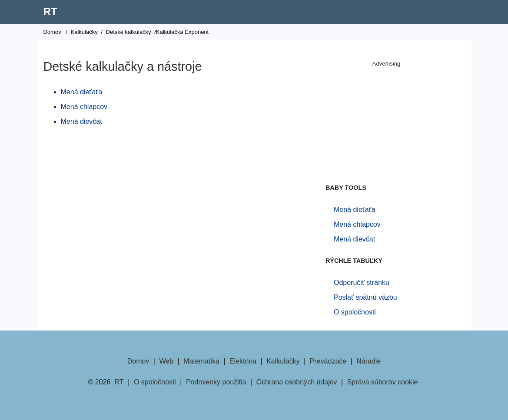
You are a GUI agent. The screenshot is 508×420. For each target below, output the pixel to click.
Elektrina (243, 361)
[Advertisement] (386, 124)
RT (50, 12)
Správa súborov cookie (383, 382)
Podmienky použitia (216, 382)
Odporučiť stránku (362, 283)
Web (166, 361)
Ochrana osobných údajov (297, 382)
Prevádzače (328, 361)
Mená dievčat (81, 121)
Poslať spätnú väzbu (365, 297)
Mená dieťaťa (82, 92)
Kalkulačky (84, 32)
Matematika (201, 361)
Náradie (369, 361)
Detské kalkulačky (129, 32)
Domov (52, 32)
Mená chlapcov (84, 107)
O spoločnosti (355, 312)
